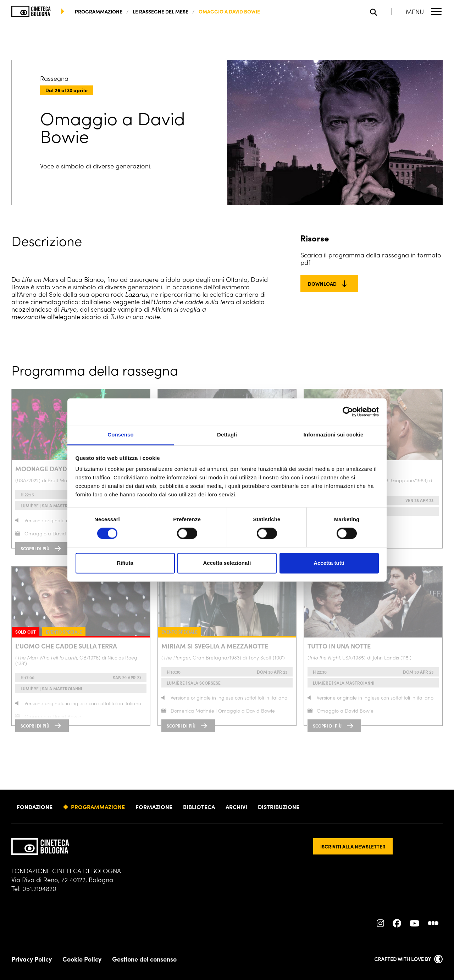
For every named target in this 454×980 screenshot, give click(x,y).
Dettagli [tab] (227, 435)
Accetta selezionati (227, 563)
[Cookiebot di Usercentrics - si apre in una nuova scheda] (348, 412)
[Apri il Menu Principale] (424, 11)
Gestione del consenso (144, 959)
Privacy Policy (32, 959)
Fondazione (35, 807)
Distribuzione (279, 807)
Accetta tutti (329, 563)
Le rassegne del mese (160, 11)
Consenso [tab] (120, 435)
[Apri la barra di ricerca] (381, 12)
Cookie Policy (82, 959)
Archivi (236, 807)
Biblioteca (199, 807)
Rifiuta (125, 563)
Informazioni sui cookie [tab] (334, 435)
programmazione (99, 11)
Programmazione (98, 807)
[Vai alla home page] (31, 11)
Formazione (154, 807)
